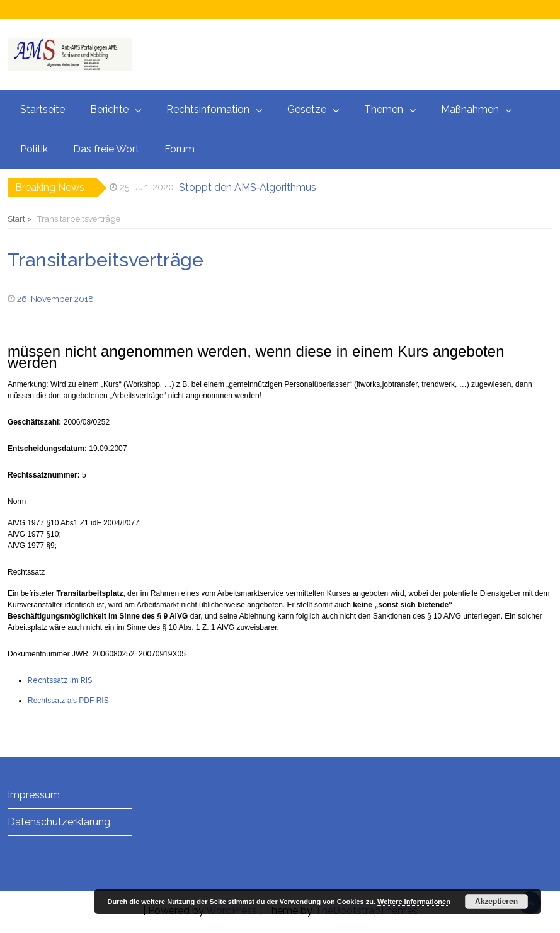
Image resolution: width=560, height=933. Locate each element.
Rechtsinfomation (208, 109)
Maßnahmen (470, 109)
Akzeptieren (496, 902)
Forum (180, 149)
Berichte (109, 109)
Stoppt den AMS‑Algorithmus (248, 187)
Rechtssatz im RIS (60, 680)
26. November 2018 (55, 299)
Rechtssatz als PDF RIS (68, 701)
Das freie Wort (106, 149)
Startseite (43, 109)
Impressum (34, 795)
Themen (384, 109)
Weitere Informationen (414, 902)
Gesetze (307, 109)
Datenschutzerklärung (59, 822)
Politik (34, 149)
